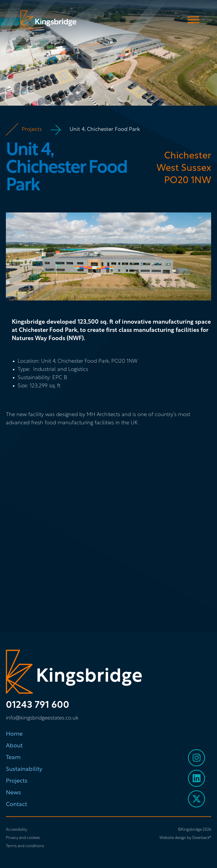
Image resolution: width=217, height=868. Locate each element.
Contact (16, 805)
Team (13, 758)
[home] (47, 20)
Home (14, 734)
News (13, 793)
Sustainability (24, 769)
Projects (32, 130)
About (14, 746)
